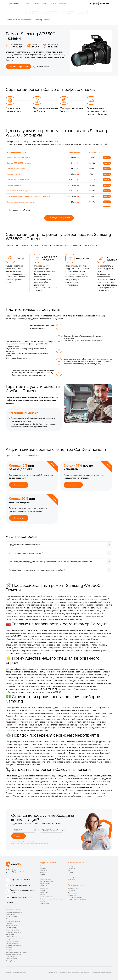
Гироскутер (44, 888)
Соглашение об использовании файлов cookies (97, 972)
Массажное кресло (13, 941)
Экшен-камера (45, 884)
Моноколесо (44, 892)
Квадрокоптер (45, 877)
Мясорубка (10, 934)
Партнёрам (62, 4)
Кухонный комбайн (13, 930)
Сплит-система (11, 959)
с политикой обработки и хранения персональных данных (30, 843)
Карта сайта (53, 972)
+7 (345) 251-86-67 (20, 880)
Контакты (53, 4)
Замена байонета (14, 185)
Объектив (71, 891)
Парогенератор (11, 937)
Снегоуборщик (11, 961)
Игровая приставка (46, 881)
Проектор (43, 866)
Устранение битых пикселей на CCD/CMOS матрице (29, 196)
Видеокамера (44, 903)
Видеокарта (72, 879)
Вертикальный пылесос (14, 912)
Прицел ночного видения (77, 900)
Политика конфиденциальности (69, 972)
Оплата (45, 4)
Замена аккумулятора (16, 169)
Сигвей (42, 890)
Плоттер (43, 895)
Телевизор (43, 872)
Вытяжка (9, 948)
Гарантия (28, 4)
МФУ (70, 870)
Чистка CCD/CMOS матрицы (19, 191)
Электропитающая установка (16, 952)
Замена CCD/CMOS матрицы (19, 163)
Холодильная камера (13, 954)
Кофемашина (10, 914)
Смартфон (43, 870)
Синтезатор (44, 901)
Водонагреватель (12, 943)
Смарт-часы (44, 886)
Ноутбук (71, 866)
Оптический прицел (75, 897)
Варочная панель (12, 926)
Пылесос (9, 923)
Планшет (43, 868)
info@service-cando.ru (20, 885)
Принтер (71, 872)
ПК (69, 875)
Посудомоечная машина (15, 939)
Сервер (42, 875)
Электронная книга (46, 897)
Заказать (107, 158)
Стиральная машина (13, 921)
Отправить (18, 836)
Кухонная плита (11, 956)
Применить (19, 485)
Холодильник (11, 919)
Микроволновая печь (13, 932)
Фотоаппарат (73, 893)
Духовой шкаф (11, 928)
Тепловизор (72, 895)
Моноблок (72, 868)
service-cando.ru (11, 874)
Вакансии (10, 902)
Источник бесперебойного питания (52, 899)
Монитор (71, 877)
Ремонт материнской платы (18, 158)
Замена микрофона (15, 174)
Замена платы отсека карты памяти (22, 202)
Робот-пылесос (11, 917)
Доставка (37, 4)
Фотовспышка (73, 889)
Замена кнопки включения (18, 180)
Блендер (9, 950)
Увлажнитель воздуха (14, 945)
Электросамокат (45, 879)
